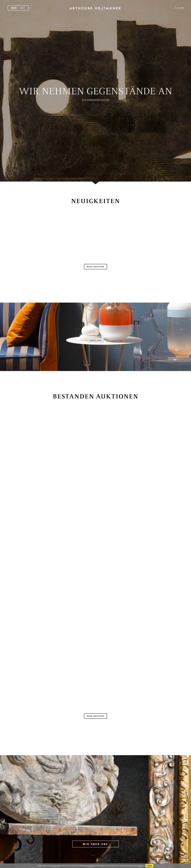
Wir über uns (95, 844)
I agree (149, 866)
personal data (89, 866)
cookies (140, 866)
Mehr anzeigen (96, 267)
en (179, 8)
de (182, 8)
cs (176, 8)
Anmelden (96, 340)
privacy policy (56, 866)
